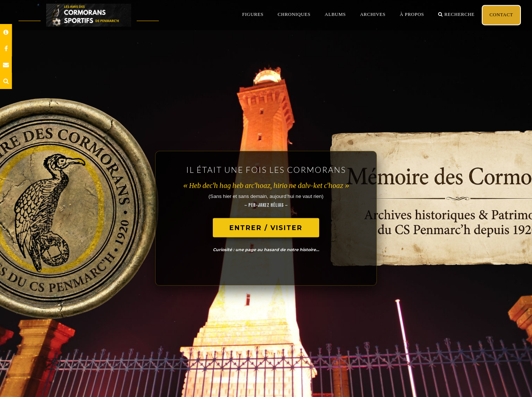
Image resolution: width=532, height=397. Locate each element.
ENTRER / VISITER (266, 228)
